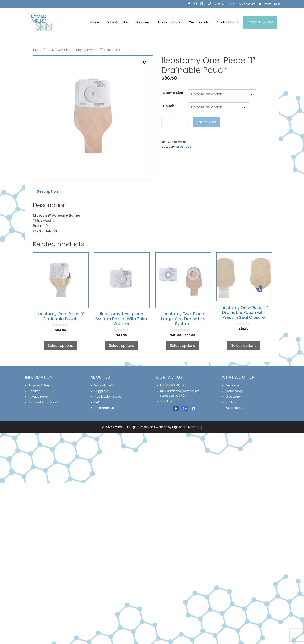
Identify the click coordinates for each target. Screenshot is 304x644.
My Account (247, 4)
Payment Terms (41, 385)
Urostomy (233, 396)
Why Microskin (118, 22)
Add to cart (206, 122)
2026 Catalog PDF (260, 22)
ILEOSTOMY (54, 50)
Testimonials (199, 22)
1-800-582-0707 (221, 4)
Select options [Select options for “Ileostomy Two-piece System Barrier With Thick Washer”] (121, 346)
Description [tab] (47, 191)
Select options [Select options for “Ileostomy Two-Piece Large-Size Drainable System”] (183, 346)
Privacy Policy (39, 396)
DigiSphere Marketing (187, 427)
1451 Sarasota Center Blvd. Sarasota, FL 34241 (180, 393)
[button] (145, 63)
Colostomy (234, 391)
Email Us (166, 401)
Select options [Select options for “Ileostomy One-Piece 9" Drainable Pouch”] (60, 346)
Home (95, 22)
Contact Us (230, 22)
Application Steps (108, 396)
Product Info (172, 22)
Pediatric (233, 402)
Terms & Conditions (44, 402)
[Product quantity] (177, 122)
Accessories (235, 408)
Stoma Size (173, 93)
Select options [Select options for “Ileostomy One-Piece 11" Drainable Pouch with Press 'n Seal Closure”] (244, 346)
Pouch (169, 106)
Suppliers (143, 22)
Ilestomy (232, 385)
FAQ (97, 402)
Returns (35, 391)
